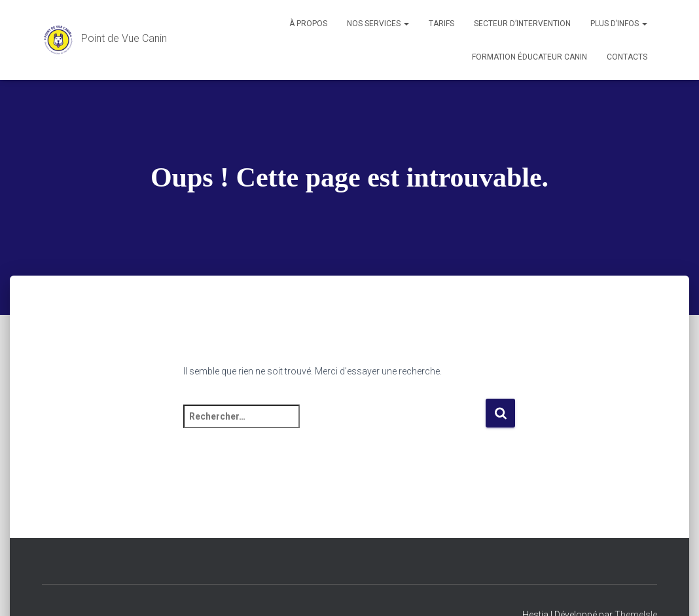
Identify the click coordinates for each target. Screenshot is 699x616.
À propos (308, 24)
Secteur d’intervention (522, 24)
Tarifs (441, 24)
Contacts (627, 57)
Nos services (378, 24)
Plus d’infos (619, 24)
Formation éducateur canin (529, 57)
